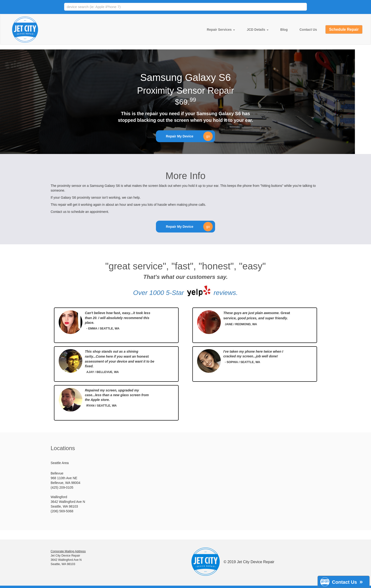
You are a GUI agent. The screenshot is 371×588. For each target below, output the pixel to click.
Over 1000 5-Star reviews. (186, 291)
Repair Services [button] (221, 30)
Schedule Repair (344, 29)
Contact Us (308, 30)
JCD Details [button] (258, 30)
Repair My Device (189, 136)
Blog (284, 30)
